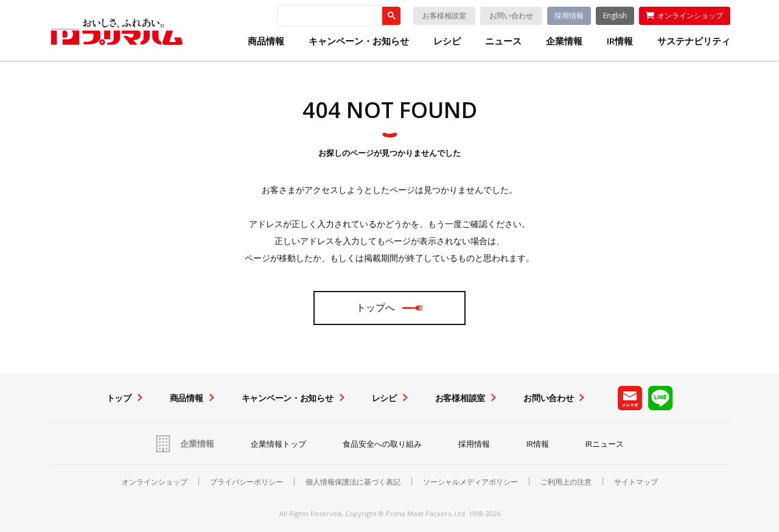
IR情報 (620, 41)
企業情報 (564, 41)
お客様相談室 (444, 16)
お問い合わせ (511, 16)
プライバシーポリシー (246, 482)
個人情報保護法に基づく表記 (353, 482)
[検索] (329, 16)
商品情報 (266, 41)
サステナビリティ (694, 41)
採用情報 (569, 16)
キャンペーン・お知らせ (359, 41)
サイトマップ (636, 482)
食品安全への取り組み (382, 444)
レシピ (447, 41)
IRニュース (605, 444)
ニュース (503, 41)
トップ (119, 398)
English (615, 16)
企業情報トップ (278, 444)
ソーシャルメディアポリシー (470, 482)
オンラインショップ (690, 16)
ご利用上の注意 (566, 482)
